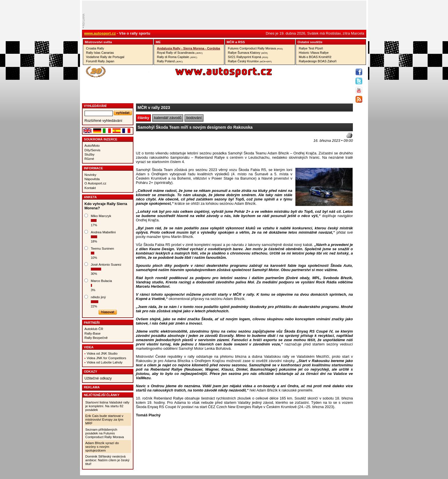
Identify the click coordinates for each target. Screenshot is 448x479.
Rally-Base (93, 333)
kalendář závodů (168, 118)
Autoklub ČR (94, 329)
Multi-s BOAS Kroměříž (315, 57)
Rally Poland (170, 61)
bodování (194, 118)
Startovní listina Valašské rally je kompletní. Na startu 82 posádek (107, 406)
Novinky (91, 175)
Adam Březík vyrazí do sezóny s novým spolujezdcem (102, 447)
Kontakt (90, 188)
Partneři (92, 323)
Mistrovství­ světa (98, 42)
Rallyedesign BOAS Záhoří (318, 61)
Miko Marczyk (101, 216)
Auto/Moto (92, 145)
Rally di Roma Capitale (177, 57)
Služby (90, 154)
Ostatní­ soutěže (310, 42)
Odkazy (91, 371)
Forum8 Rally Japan (100, 61)
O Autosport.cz (96, 183)
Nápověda (92, 179)
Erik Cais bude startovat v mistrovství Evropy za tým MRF (104, 419)
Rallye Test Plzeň (311, 48)
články (143, 118)
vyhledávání (95, 106)
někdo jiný (98, 297)
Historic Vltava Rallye (314, 53)
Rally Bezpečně (96, 338)
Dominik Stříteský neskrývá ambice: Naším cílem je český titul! (108, 460)
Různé (89, 159)
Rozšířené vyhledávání (103, 121)
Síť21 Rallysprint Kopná (248, 57)
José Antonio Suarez (106, 264)
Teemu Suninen (102, 248)
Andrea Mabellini (103, 232)
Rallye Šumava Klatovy (248, 53)
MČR (230, 42)
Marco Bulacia (101, 281)
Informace (94, 168)
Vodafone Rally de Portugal (105, 57)
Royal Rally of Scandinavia (180, 53)
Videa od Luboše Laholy (105, 362)
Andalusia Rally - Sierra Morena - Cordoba (188, 48)
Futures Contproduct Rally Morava (255, 48)
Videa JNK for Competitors (107, 358)
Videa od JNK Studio (102, 353)
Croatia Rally (95, 48)
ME (158, 42)
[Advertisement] (169, 141)
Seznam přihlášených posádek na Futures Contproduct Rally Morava (105, 433)
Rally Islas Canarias (100, 53)
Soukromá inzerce (101, 139)
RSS (241, 42)
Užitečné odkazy (98, 378)
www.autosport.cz (100, 33)
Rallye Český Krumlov (250, 61)
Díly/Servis (93, 150)
